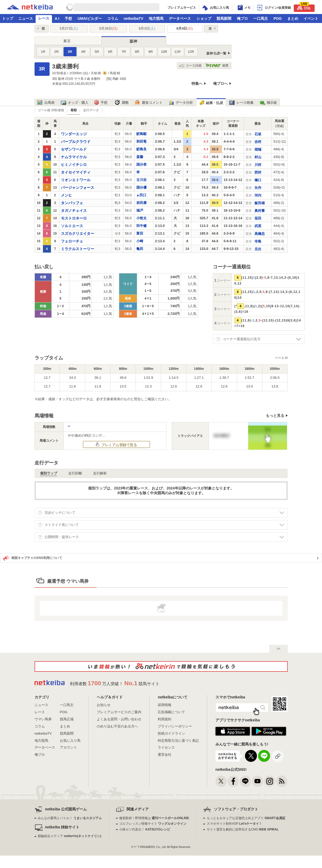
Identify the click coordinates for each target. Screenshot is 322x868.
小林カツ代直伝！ (145, 829)
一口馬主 (261, 18)
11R (177, 52)
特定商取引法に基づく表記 (178, 741)
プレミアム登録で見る (119, 445)
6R (110, 52)
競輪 (304, 7)
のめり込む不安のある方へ (117, 726)
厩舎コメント (149, 103)
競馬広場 (67, 719)
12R (191, 52)
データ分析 (181, 103)
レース (44, 18)
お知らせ (104, 705)
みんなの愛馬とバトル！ (70, 818)
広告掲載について (171, 712)
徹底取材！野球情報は (154, 818)
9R (151, 52)
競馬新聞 (224, 18)
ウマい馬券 (43, 719)
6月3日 (147, 28)
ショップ (204, 18)
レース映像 (241, 103)
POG (278, 18)
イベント (311, 18)
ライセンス (166, 747)
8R (137, 52)
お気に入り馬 (70, 741)
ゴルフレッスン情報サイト (153, 824)
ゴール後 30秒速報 (51, 110)
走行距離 (75, 473)
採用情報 (165, 705)
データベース (180, 18)
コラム (113, 18)
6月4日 (185, 28)
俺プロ (242, 18)
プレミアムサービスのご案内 (119, 712)
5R (97, 52)
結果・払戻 (211, 103)
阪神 (133, 41)
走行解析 (100, 473)
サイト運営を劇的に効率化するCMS (243, 829)
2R (57, 52)
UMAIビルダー (90, 18)
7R (124, 52)
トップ (8, 18)
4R (83, 52)
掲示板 (268, 103)
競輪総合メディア (69, 836)
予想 (68, 18)
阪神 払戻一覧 (216, 53)
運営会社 (165, 755)
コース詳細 (190, 66)
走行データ (91, 110)
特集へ (197, 83)
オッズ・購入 (75, 103)
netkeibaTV (134, 18)
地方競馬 (156, 18)
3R (70, 52)
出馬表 (46, 103)
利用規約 (165, 719)
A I (57, 18)
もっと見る (275, 416)
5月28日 (108, 28)
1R (43, 52)
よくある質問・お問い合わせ (119, 719)
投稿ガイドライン (171, 733)
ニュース (26, 18)
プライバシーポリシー (175, 726)
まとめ (293, 18)
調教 (122, 103)
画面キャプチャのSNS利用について (33, 558)
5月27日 (69, 28)
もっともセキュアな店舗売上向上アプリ (246, 818)
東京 (67, 41)
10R (164, 52)
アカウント (68, 747)
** (69, 427)
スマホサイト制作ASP (235, 824)
